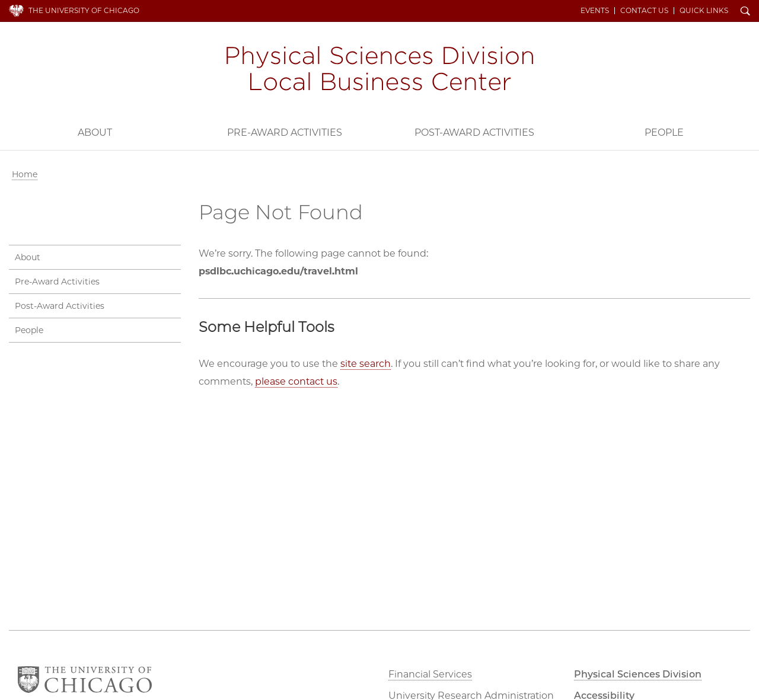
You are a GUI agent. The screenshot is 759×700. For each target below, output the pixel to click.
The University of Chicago (84, 10)
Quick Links (704, 11)
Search (745, 12)
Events (595, 11)
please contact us (296, 381)
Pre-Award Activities (285, 132)
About (95, 132)
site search (366, 364)
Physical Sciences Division (638, 674)
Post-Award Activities (474, 132)
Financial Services (430, 674)
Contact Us (644, 11)
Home (25, 174)
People (664, 132)
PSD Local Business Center (379, 70)
